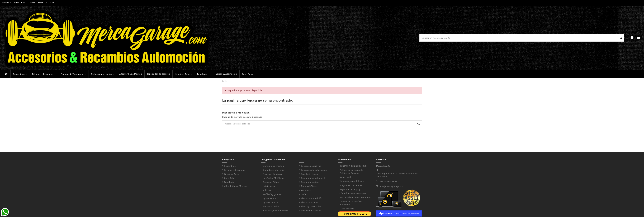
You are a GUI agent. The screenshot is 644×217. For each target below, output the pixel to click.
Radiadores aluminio (273, 171)
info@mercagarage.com (392, 187)
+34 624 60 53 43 (388, 182)
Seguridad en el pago (350, 190)
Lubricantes (269, 187)
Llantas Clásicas (309, 203)
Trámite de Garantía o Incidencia (351, 204)
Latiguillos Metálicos (273, 179)
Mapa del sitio (347, 209)
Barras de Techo (309, 187)
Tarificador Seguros (311, 211)
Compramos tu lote (355, 215)
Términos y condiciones (352, 182)
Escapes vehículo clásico (314, 171)
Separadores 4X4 (310, 183)
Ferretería (229, 183)
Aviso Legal (345, 178)
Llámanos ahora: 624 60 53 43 (42, 3)
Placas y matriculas (311, 207)
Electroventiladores (272, 175)
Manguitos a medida (273, 166)
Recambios (230, 166)
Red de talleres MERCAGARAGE (355, 198)
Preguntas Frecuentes (351, 186)
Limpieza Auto (231, 175)
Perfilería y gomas (272, 195)
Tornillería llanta (309, 175)
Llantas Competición (312, 199)
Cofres (304, 195)
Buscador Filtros (271, 183)
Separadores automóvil (313, 179)
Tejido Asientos (270, 203)
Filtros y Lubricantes (235, 171)
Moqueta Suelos (271, 207)
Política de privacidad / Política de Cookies (351, 172)
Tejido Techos (269, 199)
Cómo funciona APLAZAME (353, 194)
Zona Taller (230, 179)
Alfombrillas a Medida (235, 187)
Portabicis (306, 191)
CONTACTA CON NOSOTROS (14, 3)
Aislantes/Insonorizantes (276, 211)
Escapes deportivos (311, 166)
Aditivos (267, 191)
